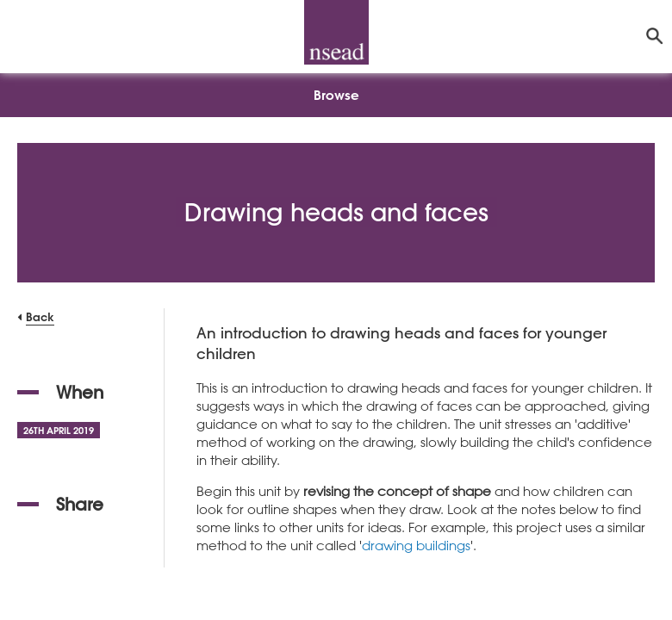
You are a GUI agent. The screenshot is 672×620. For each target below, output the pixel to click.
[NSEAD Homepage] (336, 32)
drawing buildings (416, 545)
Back (40, 316)
